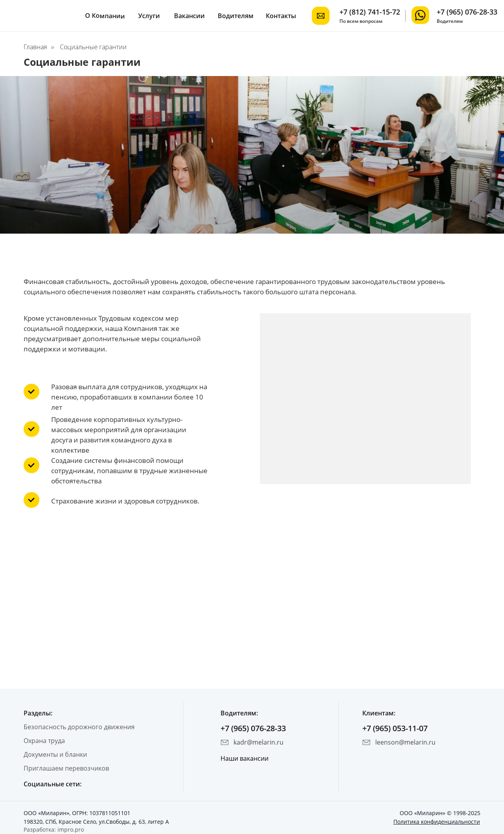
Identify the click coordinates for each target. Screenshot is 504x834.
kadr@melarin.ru (258, 742)
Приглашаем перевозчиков (66, 768)
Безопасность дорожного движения (79, 727)
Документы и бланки (55, 754)
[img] (420, 15)
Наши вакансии (245, 758)
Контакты (281, 16)
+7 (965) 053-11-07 (395, 728)
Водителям (236, 16)
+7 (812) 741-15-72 (370, 12)
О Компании (105, 16)
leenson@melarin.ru (405, 742)
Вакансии (189, 16)
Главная (35, 47)
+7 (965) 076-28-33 (467, 12)
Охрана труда (44, 741)
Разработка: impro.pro (54, 829)
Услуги (149, 16)
